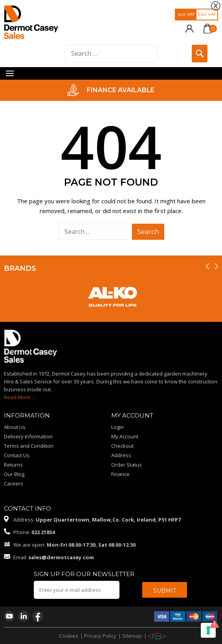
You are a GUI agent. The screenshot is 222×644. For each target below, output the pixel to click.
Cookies (69, 636)
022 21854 (43, 532)
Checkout (122, 446)
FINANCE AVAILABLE (121, 90)
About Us (15, 427)
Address (121, 455)
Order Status (127, 465)
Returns (13, 465)
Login (117, 427)
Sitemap (132, 636)
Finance (120, 474)
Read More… (19, 397)
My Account (125, 436)
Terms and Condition (29, 446)
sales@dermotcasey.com (61, 557)
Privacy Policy (100, 636)
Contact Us (17, 455)
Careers (14, 483)
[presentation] (207, 266)
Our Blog (14, 474)
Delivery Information (28, 436)
